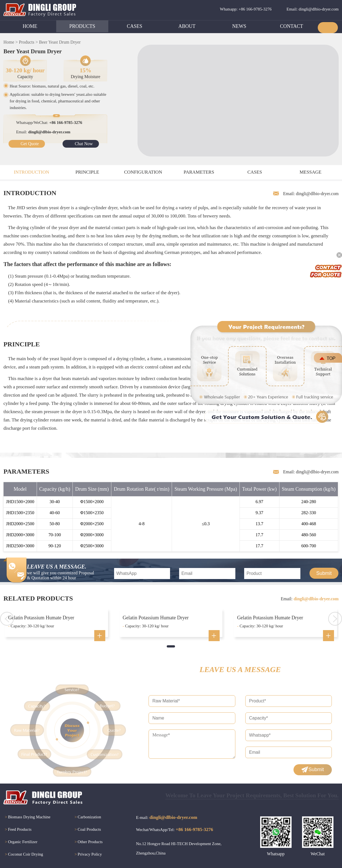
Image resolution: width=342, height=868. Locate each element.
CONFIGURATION (143, 172)
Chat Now (84, 144)
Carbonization (87, 817)
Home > (10, 42)
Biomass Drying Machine (27, 817)
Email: (43, 132)
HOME (30, 26)
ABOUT (187, 26)
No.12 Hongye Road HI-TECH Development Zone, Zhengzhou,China (179, 848)
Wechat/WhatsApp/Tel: (175, 829)
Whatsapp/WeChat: (49, 123)
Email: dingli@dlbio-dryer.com (313, 9)
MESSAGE (310, 172)
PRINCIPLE (87, 172)
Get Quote (30, 144)
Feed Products (17, 830)
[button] (171, 646)
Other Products (88, 842)
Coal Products (87, 830)
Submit (324, 573)
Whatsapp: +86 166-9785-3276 (246, 9)
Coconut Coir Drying (23, 855)
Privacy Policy (87, 855)
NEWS (239, 26)
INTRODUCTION (31, 172)
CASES (134, 26)
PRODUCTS (82, 26)
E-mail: (167, 817)
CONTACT (292, 26)
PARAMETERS (199, 172)
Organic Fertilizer (20, 842)
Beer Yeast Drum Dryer (60, 42)
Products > (29, 42)
